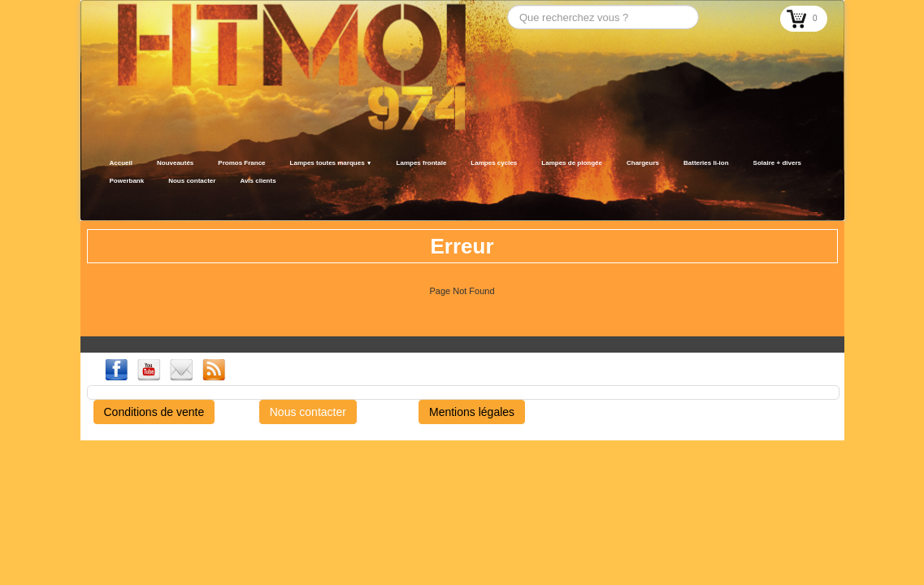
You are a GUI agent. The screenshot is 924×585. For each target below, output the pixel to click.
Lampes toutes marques (331, 163)
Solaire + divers (777, 163)
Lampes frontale (422, 163)
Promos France (241, 163)
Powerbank (127, 181)
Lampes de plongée (572, 163)
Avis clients (258, 181)
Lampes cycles (494, 163)
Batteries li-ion (706, 163)
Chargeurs (643, 163)
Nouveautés (175, 163)
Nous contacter (192, 181)
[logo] (103, 201)
